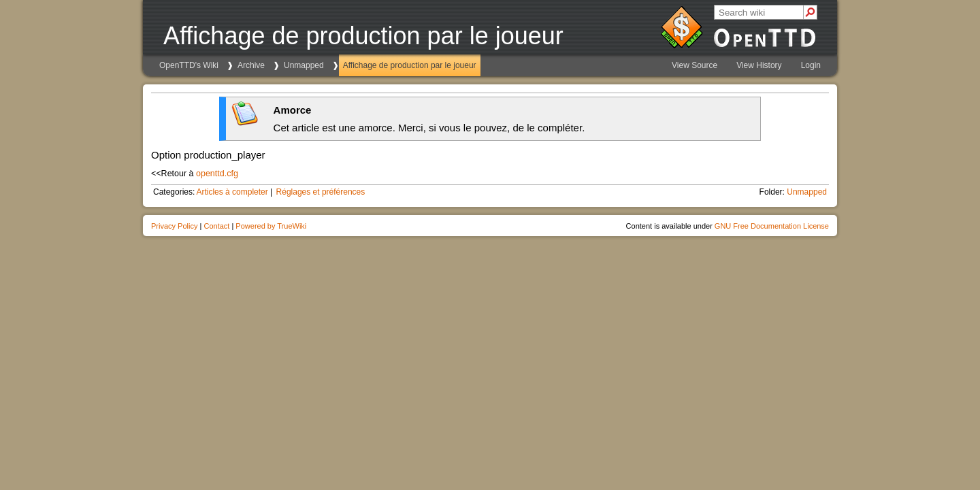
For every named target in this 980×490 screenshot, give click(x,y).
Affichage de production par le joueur (410, 65)
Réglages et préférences (321, 192)
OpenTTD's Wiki (189, 65)
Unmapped (304, 65)
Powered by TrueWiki (271, 226)
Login (811, 65)
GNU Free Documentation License (772, 226)
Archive (251, 65)
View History (759, 65)
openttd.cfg (217, 174)
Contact (216, 226)
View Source (695, 65)
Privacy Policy (174, 226)
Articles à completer (232, 192)
